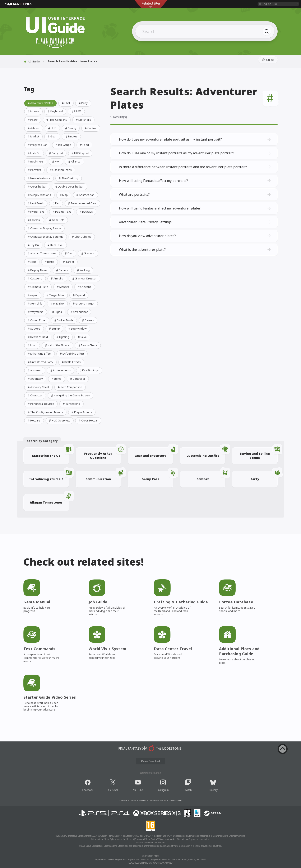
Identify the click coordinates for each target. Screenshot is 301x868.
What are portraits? (195, 194)
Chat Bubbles (81, 237)
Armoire (57, 278)
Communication (103, 476)
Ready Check (87, 345)
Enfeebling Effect (72, 354)
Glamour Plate (38, 287)
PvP (55, 161)
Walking (83, 270)
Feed (84, 145)
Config (70, 128)
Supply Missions (39, 195)
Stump (54, 329)
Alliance (74, 161)
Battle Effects (71, 362)
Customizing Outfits (206, 452)
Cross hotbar (37, 187)
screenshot (79, 312)
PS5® (32, 120)
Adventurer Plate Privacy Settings (195, 222)
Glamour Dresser (84, 278)
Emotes (71, 136)
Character (35, 395)
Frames (88, 320)
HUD (52, 128)
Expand (78, 295)
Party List (56, 153)
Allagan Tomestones (42, 253)
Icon (31, 262)
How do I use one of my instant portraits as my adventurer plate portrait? (195, 153)
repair (32, 295)
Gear (52, 136)
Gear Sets (56, 220)
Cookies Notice (174, 801)
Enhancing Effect (39, 354)
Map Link (57, 303)
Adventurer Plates (40, 103)
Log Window (77, 329)
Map (63, 195)
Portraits (34, 170)
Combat (211, 476)
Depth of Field (37, 337)
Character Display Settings (45, 237)
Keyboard (55, 111)
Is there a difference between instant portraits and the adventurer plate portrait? (195, 167)
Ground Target (83, 303)
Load (32, 345)
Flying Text (35, 212)
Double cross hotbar (69, 187)
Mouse (33, 111)
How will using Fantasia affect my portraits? (195, 181)
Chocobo (84, 287)
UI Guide (32, 61)
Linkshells (83, 120)
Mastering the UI (50, 452)
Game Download (150, 761)
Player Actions (81, 412)
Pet (56, 203)
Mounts (62, 287)
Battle (49, 262)
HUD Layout (80, 153)
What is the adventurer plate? (195, 250)
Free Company (56, 120)
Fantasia (34, 220)
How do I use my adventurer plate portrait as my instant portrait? (195, 139)
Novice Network (39, 178)
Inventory (35, 379)
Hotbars (34, 420)
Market (33, 136)
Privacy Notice (157, 801)
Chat (66, 103)
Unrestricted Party (40, 362)
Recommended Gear (82, 203)
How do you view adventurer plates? (195, 236)
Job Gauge (63, 145)
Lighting (62, 337)
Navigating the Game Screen (70, 395)
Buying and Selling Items (259, 454)
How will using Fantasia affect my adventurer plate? (195, 208)
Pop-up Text (61, 212)
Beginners (35, 161)
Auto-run (34, 370)
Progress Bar (37, 145)
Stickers (34, 329)
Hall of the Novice (57, 345)
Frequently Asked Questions (103, 454)
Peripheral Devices (41, 404)
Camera (62, 270)
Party (83, 103)
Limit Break (35, 203)
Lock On (34, 153)
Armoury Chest (38, 387)
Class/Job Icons (60, 170)
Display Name (37, 270)
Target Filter (55, 295)
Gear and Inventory (154, 452)
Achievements (60, 370)
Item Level (55, 245)
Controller (77, 379)
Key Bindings (89, 370)
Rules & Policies (138, 801)
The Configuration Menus (45, 412)
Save (82, 337)
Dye (68, 253)
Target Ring (71, 404)
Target (68, 262)
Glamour (88, 253)
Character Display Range (44, 228)
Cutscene (35, 278)
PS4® (76, 111)
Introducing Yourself (49, 476)
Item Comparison (70, 387)
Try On (33, 245)
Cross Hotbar (88, 420)
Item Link (34, 303)
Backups (86, 212)
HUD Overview (59, 420)
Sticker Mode (63, 320)
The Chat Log (68, 178)
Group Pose (36, 320)
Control (90, 128)
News (115, 790)
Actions (33, 128)
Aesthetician (85, 195)
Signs (57, 312)
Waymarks (35, 312)
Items (56, 379)
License (123, 801)
